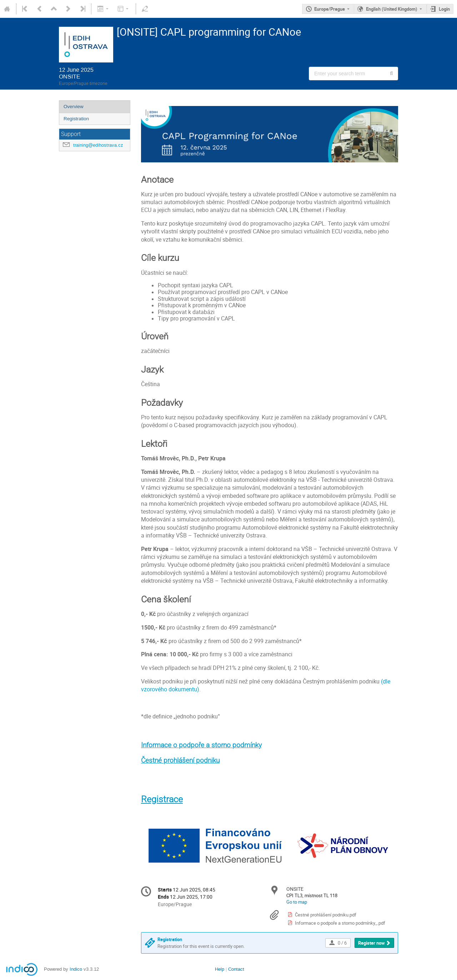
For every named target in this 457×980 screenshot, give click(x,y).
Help (220, 969)
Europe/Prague (330, 9)
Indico (76, 969)
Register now (371, 943)
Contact (236, 969)
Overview (74, 107)
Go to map (297, 902)
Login (444, 9)
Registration (76, 119)
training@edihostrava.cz (98, 145)
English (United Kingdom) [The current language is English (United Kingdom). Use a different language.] (392, 9)
